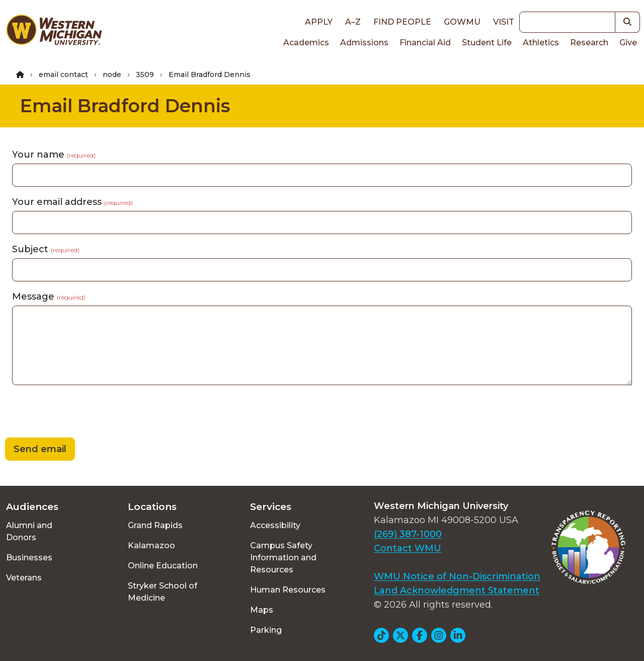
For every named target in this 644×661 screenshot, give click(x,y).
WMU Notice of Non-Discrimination (457, 576)
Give (628, 43)
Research (589, 43)
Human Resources (288, 590)
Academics (306, 43)
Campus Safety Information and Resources (283, 558)
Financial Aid (425, 43)
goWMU (462, 22)
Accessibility (275, 525)
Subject (46, 249)
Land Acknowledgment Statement (457, 591)
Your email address (72, 202)
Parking (266, 630)
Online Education (163, 566)
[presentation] (76, 413)
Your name (54, 155)
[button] (628, 22)
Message (49, 297)
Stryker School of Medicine (163, 592)
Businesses (29, 558)
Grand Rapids (155, 525)
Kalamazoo (151, 545)
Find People (402, 22)
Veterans (24, 578)
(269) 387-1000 (408, 534)
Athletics (541, 43)
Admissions (364, 43)
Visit (504, 22)
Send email (40, 449)
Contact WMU (408, 548)
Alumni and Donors (29, 531)
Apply (319, 22)
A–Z (353, 22)
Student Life (487, 43)
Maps (262, 610)
